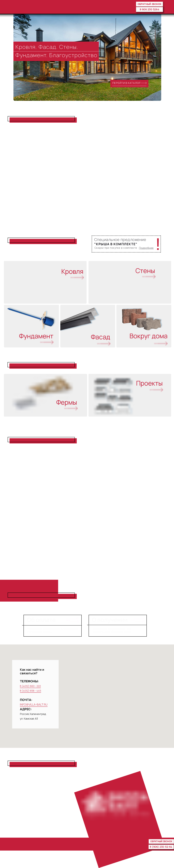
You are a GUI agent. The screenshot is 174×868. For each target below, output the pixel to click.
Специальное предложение (120, 240)
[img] (21, 7)
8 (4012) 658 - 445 (30, 691)
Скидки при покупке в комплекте (116, 248)
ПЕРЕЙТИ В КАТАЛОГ (126, 83)
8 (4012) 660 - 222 (30, 686)
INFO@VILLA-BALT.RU (34, 705)
